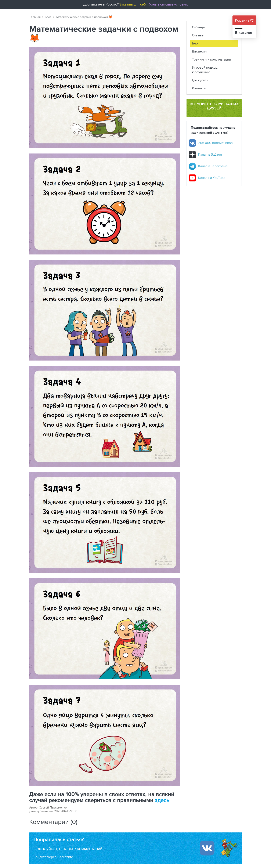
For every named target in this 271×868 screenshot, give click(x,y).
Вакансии (199, 51)
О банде (198, 27)
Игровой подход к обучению (205, 70)
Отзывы (198, 35)
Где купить (200, 80)
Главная (35, 17)
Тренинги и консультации (212, 59)
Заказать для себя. (134, 4)
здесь (162, 800)
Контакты (199, 88)
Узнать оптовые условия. (169, 4)
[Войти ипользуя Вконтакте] (207, 848)
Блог (48, 17)
